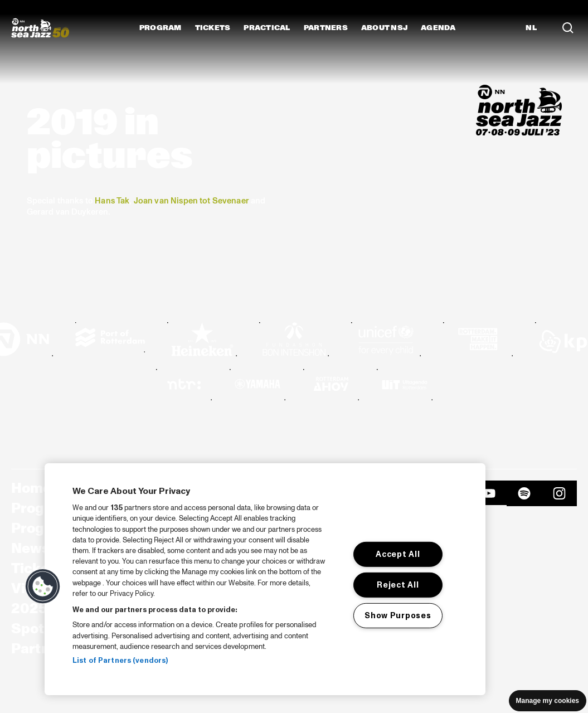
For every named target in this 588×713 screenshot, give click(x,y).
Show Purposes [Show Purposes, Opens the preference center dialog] (398, 615)
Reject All (398, 585)
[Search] (568, 28)
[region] (265, 579)
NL (531, 28)
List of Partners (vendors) (120, 661)
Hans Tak (112, 201)
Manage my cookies (548, 701)
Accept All (398, 554)
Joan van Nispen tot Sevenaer (191, 201)
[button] (43, 586)
